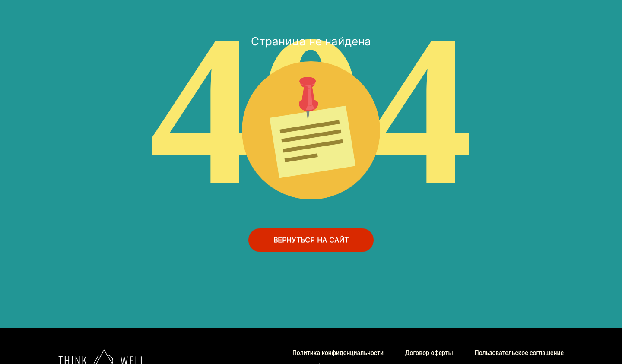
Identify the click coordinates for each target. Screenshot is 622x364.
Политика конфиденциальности (338, 353)
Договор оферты (429, 353)
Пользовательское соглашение (519, 353)
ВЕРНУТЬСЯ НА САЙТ (311, 240)
